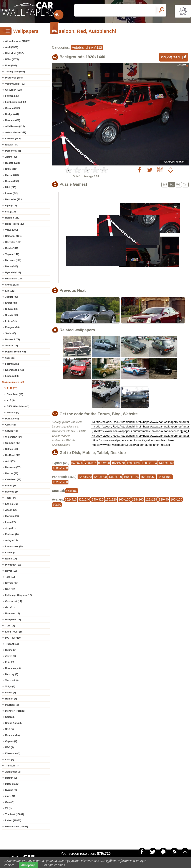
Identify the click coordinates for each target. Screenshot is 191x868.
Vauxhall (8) (12, 680)
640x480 (77, 463)
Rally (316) (11, 169)
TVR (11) (10, 626)
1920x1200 (60, 482)
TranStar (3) (12, 766)
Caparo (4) (11, 741)
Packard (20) (12, 534)
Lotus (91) (11, 321)
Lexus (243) (12, 193)
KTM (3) (10, 759)
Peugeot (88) (12, 327)
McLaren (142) (13, 260)
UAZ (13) (10, 589)
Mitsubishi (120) (14, 279)
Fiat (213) (10, 212)
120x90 (164, 499)
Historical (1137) (14, 53)
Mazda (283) (12, 175)
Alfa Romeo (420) (15, 126)
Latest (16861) (13, 820)
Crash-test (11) (14, 601)
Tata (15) (10, 577)
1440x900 (115, 477)
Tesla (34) (11, 498)
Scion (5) (10, 717)
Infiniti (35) (11, 486)
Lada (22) (10, 522)
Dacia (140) (12, 266)
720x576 (91, 463)
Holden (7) (11, 699)
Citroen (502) (12, 108)
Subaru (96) (12, 309)
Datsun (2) (11, 778)
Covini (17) (11, 553)
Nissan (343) (12, 145)
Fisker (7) (11, 693)
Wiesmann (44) (14, 437)
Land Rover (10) (14, 632)
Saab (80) (11, 333)
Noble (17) (11, 559)
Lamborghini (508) (16, 102)
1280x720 (85, 477)
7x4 (185, 185)
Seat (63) (10, 358)
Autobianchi (81, 48)
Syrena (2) (11, 790)
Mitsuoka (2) (12, 784)
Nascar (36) (12, 473)
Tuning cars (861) (15, 72)
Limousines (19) (14, 546)
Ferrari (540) (12, 96)
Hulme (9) (11, 650)
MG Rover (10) (13, 638)
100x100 (176, 499)
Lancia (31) (11, 504)
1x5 (165, 185)
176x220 (111, 499)
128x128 (151, 499)
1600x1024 (131, 477)
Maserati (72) (12, 339)
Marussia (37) (13, 467)
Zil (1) (8, 808)
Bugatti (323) (12, 163)
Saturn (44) (11, 431)
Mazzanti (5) (12, 705)
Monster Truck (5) (15, 711)
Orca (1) (10, 802)
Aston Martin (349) (16, 132)
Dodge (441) (12, 114)
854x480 (72, 491)
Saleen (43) (12, 449)
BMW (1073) (12, 59)
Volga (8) (10, 686)
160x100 (124, 499)
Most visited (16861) (17, 826)
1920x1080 (165, 477)
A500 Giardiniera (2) (18, 406)
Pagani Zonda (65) (16, 352)
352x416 (71, 499)
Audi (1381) (12, 47)
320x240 (84, 499)
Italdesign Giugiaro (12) (18, 595)
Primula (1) (13, 412)
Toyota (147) (12, 254)
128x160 (138, 499)
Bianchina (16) (15, 394)
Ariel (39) (10, 461)
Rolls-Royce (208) (15, 224)
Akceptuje (28, 865)
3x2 (172, 185)
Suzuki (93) (12, 315)
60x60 (57, 505)
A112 (98, 48)
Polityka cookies (54, 865)
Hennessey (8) (13, 668)
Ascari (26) (11, 510)
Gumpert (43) (13, 443)
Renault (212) (13, 218)
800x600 (104, 463)
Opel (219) (11, 205)
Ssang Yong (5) (14, 723)
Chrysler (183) (13, 242)
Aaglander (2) (13, 772)
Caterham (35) (13, 479)
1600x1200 (60, 468)
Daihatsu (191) (13, 236)
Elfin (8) (10, 662)
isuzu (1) (10, 796)
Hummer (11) (12, 613)
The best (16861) (15, 814)
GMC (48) (10, 425)
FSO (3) (9, 747)
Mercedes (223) (14, 199)
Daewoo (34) (12, 492)
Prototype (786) (14, 78)
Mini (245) (11, 187)
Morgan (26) (12, 516)
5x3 (178, 185)
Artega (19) (11, 540)
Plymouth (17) (13, 565)
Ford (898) (11, 65)
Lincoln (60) (12, 376)
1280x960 (133, 463)
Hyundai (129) (13, 272)
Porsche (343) (13, 151)
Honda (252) (12, 181)
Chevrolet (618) (14, 90)
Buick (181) (12, 248)
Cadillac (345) (13, 139)
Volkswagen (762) (15, 84)
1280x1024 (149, 463)
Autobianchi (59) (15, 382)
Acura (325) (12, 157)
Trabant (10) (12, 644)
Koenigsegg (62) (15, 370)
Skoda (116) (12, 285)
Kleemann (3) (13, 753)
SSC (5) (9, 729)
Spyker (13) (12, 583)
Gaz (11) (10, 607)
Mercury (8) (12, 674)
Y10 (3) (11, 400)
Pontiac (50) (12, 419)
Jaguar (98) (12, 297)
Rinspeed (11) (13, 619)
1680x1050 (148, 477)
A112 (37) (12, 388)
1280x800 (100, 477)
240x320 (98, 499)
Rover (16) (11, 571)
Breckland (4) (13, 735)
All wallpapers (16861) (18, 41)
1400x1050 (166, 463)
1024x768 (118, 463)
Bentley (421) (13, 120)
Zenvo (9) (11, 656)
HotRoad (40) (13, 455)
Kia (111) (10, 291)
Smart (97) (11, 303)
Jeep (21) (10, 528)
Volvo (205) (12, 230)
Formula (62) (12, 364)
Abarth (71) (12, 346)
